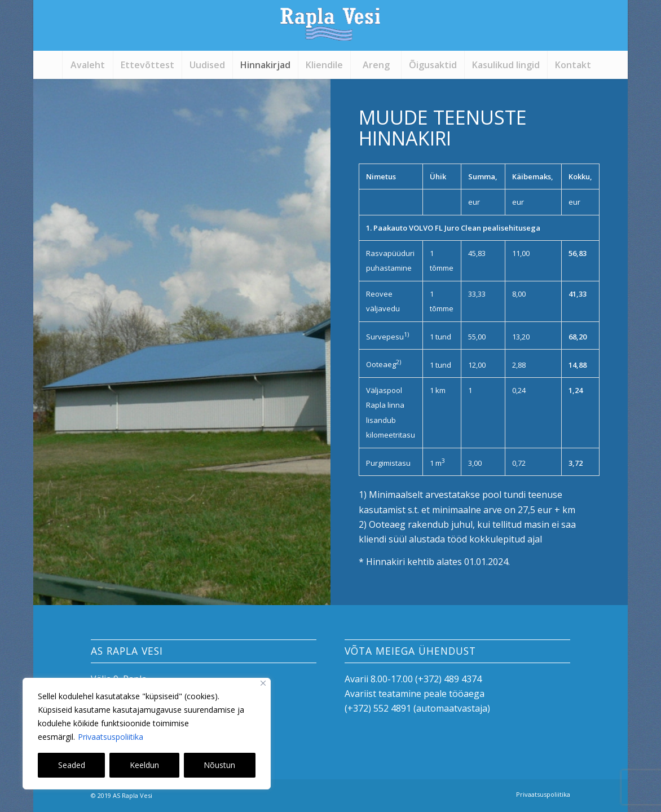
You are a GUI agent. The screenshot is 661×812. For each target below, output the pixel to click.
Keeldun (144, 765)
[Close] (263, 683)
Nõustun (219, 765)
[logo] (330, 31)
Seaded (72, 765)
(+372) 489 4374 (448, 679)
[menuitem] (87, 65)
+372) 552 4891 (379, 708)
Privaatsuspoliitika (111, 737)
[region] (147, 734)
